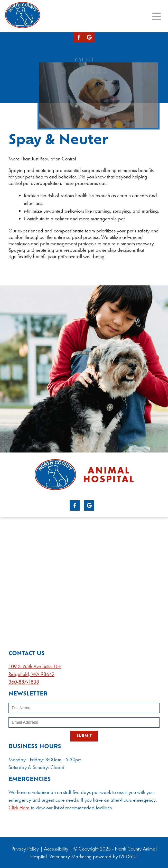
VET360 (128, 856)
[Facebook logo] (79, 37)
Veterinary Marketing (71, 856)
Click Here (19, 808)
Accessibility (56, 849)
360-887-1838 (24, 682)
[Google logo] (89, 37)
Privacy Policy (25, 849)
